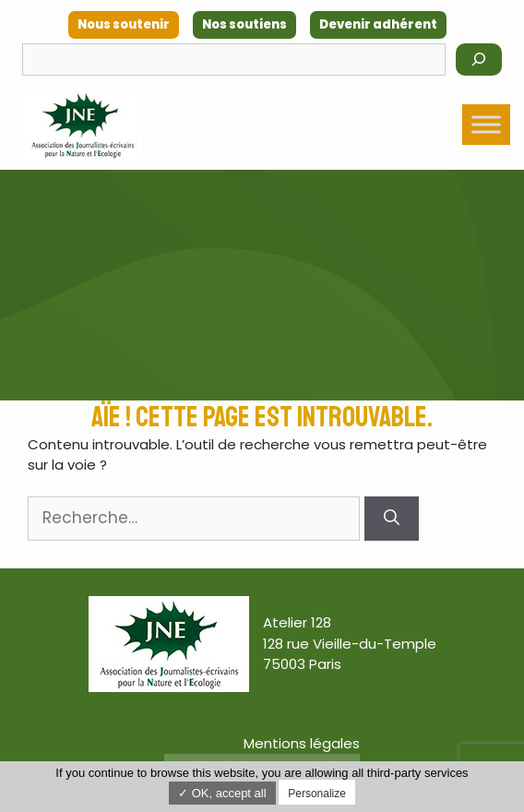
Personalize (317, 794)
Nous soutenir (124, 24)
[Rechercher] (479, 60)
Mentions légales (302, 743)
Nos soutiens (244, 24)
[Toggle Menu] (486, 124)
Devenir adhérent (378, 24)
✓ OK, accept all (222, 793)
